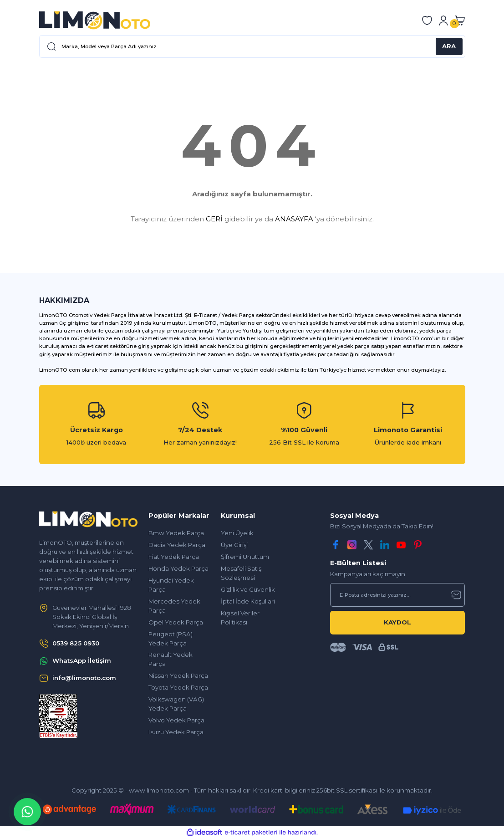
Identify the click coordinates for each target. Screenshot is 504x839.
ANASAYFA (294, 219)
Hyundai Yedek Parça (171, 585)
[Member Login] (443, 20)
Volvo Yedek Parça (176, 720)
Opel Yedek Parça (176, 622)
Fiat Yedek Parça (174, 557)
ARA (449, 46)
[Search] (252, 46)
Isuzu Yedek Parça (176, 732)
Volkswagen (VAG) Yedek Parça (176, 704)
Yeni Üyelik (237, 533)
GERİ (214, 219)
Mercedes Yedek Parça (174, 606)
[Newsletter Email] (397, 595)
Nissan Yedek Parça (178, 675)
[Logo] (95, 20)
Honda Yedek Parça (178, 568)
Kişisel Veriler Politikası (240, 618)
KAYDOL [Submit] (397, 622)
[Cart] (460, 20)
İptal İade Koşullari (248, 601)
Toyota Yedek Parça (178, 687)
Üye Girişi (234, 545)
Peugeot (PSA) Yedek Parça (171, 639)
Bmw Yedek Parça (176, 533)
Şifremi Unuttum (245, 557)
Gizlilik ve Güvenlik (248, 589)
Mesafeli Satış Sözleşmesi (241, 573)
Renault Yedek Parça (171, 659)
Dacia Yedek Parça (177, 545)
